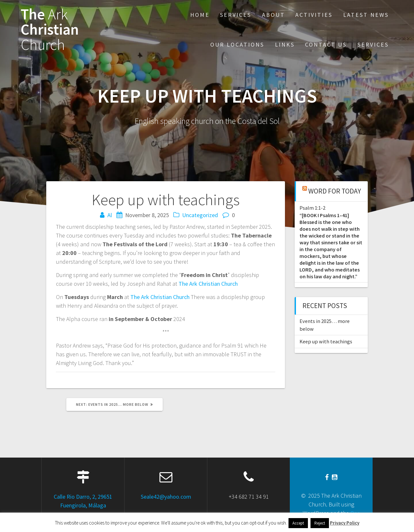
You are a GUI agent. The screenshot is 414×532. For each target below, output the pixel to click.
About (273, 15)
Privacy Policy (345, 523)
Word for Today (335, 191)
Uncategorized (200, 215)
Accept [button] (298, 523)
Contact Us (326, 44)
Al (110, 215)
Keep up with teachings (326, 341)
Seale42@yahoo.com (166, 497)
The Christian (50, 29)
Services (236, 15)
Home (200, 15)
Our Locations (237, 44)
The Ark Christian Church (208, 284)
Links (285, 44)
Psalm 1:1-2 (312, 208)
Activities (314, 15)
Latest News (366, 15)
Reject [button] (320, 523)
